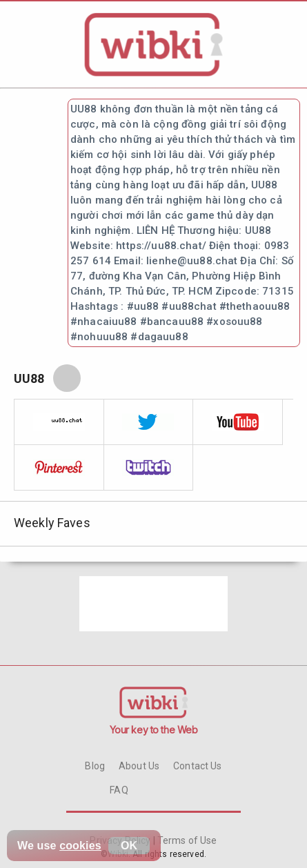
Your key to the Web (154, 730)
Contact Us (197, 766)
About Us (139, 766)
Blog (95, 766)
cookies (80, 846)
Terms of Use (186, 840)
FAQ (119, 790)
